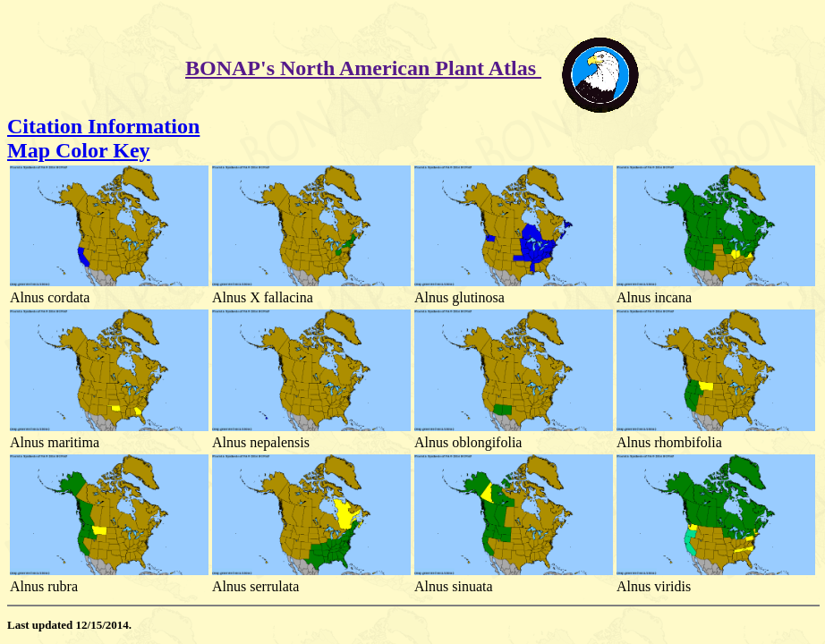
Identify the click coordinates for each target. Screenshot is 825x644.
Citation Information (103, 126)
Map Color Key (79, 150)
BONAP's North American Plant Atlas (363, 68)
